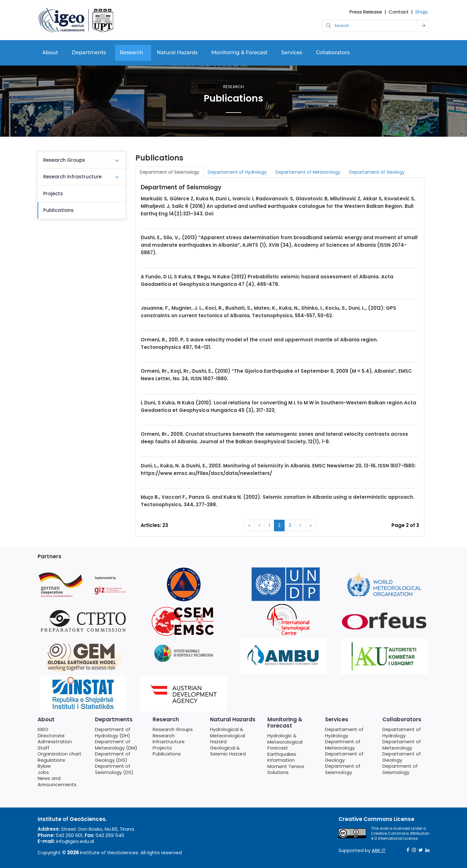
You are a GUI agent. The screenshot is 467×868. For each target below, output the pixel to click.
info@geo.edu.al (75, 841)
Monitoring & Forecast (239, 53)
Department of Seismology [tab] (170, 172)
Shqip (422, 12)
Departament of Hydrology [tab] (237, 172)
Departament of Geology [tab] (377, 172)
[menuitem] (81, 160)
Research (131, 53)
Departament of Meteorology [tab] (308, 172)
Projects (53, 194)
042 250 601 (69, 835)
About (50, 53)
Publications (58, 210)
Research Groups (64, 160)
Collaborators (333, 53)
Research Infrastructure (72, 177)
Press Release (366, 12)
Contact (399, 12)
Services (292, 53)
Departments (89, 53)
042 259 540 (110, 835)
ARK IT (379, 850)
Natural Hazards (177, 53)
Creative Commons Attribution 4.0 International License (400, 836)
